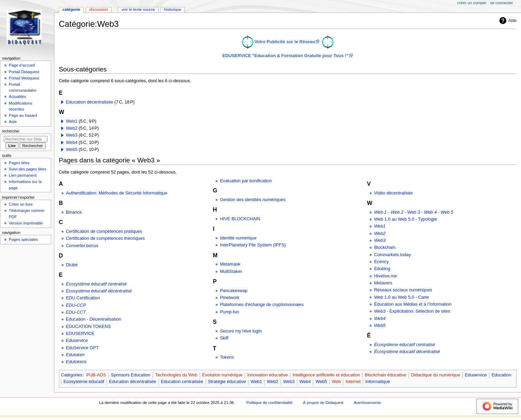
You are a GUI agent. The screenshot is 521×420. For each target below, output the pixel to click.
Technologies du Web (176, 375)
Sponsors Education (131, 375)
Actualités (17, 97)
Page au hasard (23, 115)
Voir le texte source (138, 9)
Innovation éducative (267, 375)
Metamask (230, 264)
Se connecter (502, 3)
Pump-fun (229, 312)
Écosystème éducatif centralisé (404, 345)
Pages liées (19, 163)
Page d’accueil (22, 65)
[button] (62, 102)
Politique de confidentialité (270, 403)
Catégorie (71, 9)
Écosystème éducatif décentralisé (407, 352)
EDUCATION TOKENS (88, 327)
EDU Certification (83, 298)
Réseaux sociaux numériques (403, 290)
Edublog (382, 269)
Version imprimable (26, 223)
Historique (173, 9)
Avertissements (367, 403)
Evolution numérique (222, 375)
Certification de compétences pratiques (104, 231)
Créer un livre (21, 204)
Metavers (383, 283)
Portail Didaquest (24, 72)
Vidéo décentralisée (393, 193)
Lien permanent (23, 175)
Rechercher (11, 131)
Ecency (381, 262)
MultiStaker (231, 272)
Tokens (227, 357)
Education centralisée (182, 382)
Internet (353, 382)
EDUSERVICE (80, 334)
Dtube (72, 265)
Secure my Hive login (241, 331)
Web (336, 382)
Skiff (224, 338)
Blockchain (385, 247)
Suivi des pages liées (28, 169)
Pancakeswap (234, 291)
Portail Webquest (24, 78)
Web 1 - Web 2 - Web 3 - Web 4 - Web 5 (413, 212)
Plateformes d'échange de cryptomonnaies (262, 305)
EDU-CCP (76, 305)
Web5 (72, 150)
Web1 (72, 121)
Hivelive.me (385, 276)
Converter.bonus (82, 246)
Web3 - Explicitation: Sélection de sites (412, 311)
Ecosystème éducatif (84, 382)
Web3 (72, 135)
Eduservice (77, 341)
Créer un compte (472, 3)
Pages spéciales (23, 239)
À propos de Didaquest (323, 403)
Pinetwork (230, 298)
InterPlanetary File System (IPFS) (253, 245)
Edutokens (76, 362)
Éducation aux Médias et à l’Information (413, 304)
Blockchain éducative (385, 375)
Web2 (72, 128)
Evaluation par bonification (246, 181)
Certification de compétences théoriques (105, 238)
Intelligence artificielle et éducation (326, 375)
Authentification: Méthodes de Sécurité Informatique (117, 193)
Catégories (72, 375)
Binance (74, 212)
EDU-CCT (76, 312)
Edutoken (75, 355)
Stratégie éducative (227, 382)
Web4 (72, 143)
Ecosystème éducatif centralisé (96, 284)
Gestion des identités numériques (253, 200)
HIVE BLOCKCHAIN (240, 219)
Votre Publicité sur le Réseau (285, 42)
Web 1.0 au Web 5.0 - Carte (401, 297)
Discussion (98, 9)
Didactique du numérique (435, 375)
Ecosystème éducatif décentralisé (99, 291)
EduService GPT (82, 348)
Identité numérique (238, 238)
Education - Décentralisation (94, 319)
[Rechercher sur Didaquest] (26, 139)
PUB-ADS (96, 375)
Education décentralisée (89, 102)
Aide (507, 21)
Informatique (378, 382)
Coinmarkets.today (392, 255)
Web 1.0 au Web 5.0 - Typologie (405, 219)
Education (501, 375)
